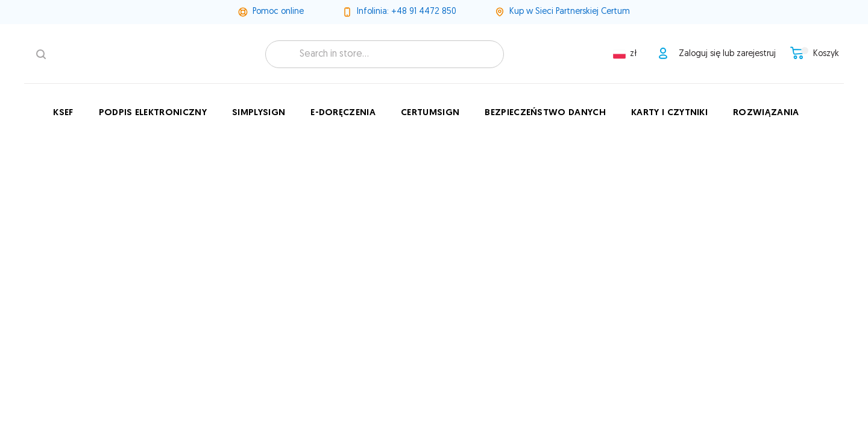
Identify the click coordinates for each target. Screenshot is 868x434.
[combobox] (385, 54)
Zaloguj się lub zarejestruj (727, 54)
